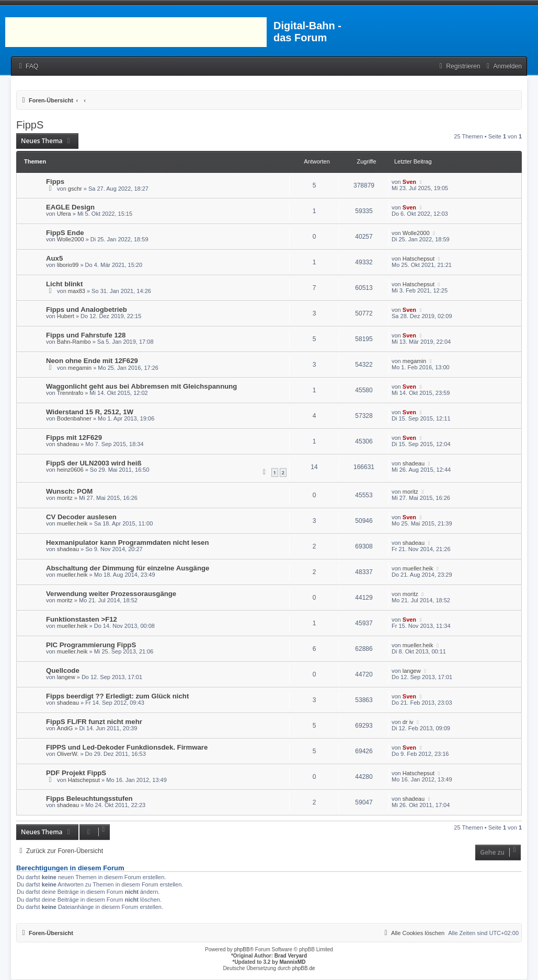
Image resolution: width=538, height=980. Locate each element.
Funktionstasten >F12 (82, 619)
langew (66, 677)
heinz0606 (70, 470)
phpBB (242, 949)
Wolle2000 (71, 239)
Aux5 (54, 258)
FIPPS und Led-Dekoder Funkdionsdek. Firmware (127, 747)
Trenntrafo (70, 393)
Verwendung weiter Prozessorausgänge (111, 594)
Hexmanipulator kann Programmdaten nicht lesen (127, 542)
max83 (77, 291)
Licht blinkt (64, 284)
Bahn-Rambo (74, 342)
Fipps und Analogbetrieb (87, 310)
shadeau (68, 444)
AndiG (65, 728)
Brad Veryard (291, 956)
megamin (80, 368)
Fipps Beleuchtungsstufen (89, 798)
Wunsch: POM (69, 491)
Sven (409, 182)
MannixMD (293, 962)
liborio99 (68, 265)
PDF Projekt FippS (76, 773)
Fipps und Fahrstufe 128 (86, 335)
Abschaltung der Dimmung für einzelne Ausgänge (128, 568)
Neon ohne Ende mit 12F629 (92, 361)
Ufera (64, 214)
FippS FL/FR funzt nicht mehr (94, 722)
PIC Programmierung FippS (91, 645)
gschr (75, 189)
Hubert (66, 316)
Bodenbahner (74, 418)
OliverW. (68, 754)
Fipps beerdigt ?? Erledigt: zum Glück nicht (117, 696)
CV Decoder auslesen (81, 517)
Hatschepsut (419, 259)
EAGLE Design (70, 207)
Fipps (55, 182)
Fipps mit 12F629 (74, 437)
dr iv (408, 722)
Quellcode (63, 670)
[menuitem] (27, 67)
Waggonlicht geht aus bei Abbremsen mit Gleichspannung (141, 386)
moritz (65, 498)
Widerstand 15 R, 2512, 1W (90, 412)
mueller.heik (72, 523)
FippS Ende (65, 233)
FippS (30, 125)
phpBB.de (304, 968)
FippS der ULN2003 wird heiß (94, 463)
